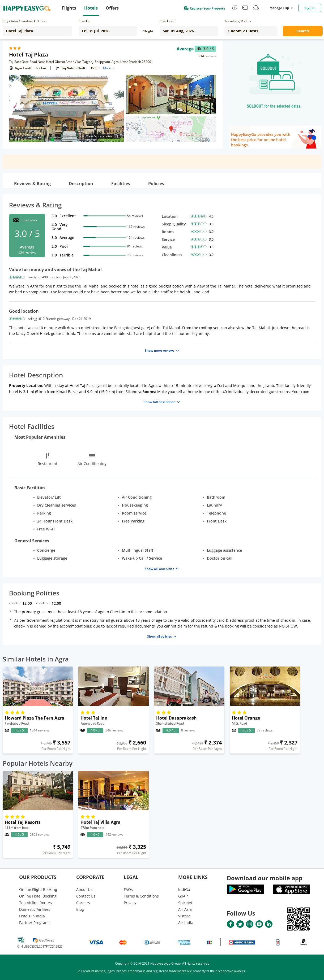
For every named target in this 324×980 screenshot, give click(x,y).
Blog (80, 909)
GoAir (183, 896)
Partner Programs (35, 923)
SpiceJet (185, 903)
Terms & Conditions (141, 896)
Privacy (130, 903)
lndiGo (184, 889)
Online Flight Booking (38, 889)
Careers (83, 903)
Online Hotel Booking (38, 896)
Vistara (184, 916)
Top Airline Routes (35, 903)
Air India (186, 923)
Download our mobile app (265, 878)
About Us (84, 889)
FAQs (128, 889)
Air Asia (185, 909)
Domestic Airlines (35, 909)
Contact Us (86, 896)
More (109, 68)
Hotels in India (32, 916)
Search (303, 31)
